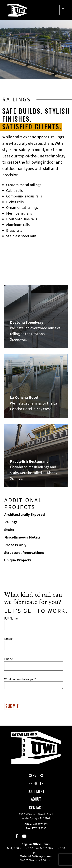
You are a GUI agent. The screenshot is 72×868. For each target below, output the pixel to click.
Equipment (36, 791)
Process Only (15, 545)
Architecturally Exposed (24, 515)
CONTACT (36, 807)
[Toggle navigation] (63, 10)
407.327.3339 (39, 828)
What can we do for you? (20, 679)
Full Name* (12, 619)
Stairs (9, 530)
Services (36, 775)
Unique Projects (18, 560)
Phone (9, 659)
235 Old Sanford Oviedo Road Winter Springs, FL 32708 (36, 816)
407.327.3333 (40, 824)
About (36, 799)
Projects (36, 783)
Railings (11, 522)
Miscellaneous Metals (22, 537)
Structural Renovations (24, 553)
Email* (9, 639)
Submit (12, 706)
